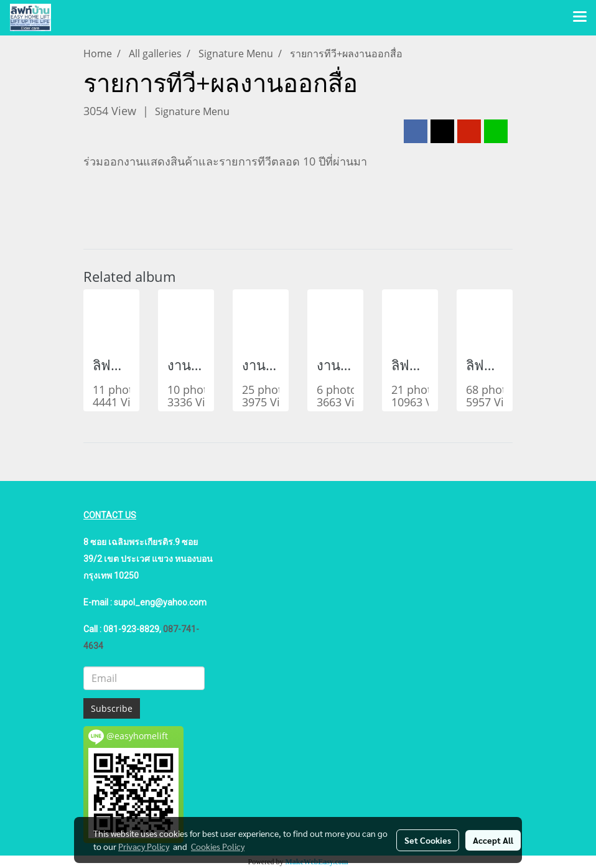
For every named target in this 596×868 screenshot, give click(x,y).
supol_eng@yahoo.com (160, 602)
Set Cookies (428, 840)
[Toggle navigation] (580, 17)
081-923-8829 (131, 629)
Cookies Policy (218, 846)
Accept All (493, 840)
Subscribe (112, 708)
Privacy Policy (144, 846)
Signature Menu (192, 111)
